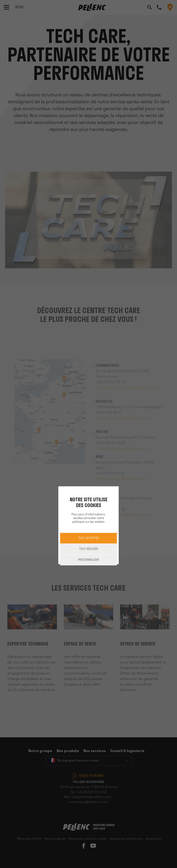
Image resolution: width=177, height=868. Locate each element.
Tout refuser (89, 549)
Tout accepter (88, 538)
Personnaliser (89, 560)
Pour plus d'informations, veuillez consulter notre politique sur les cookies (88, 518)
